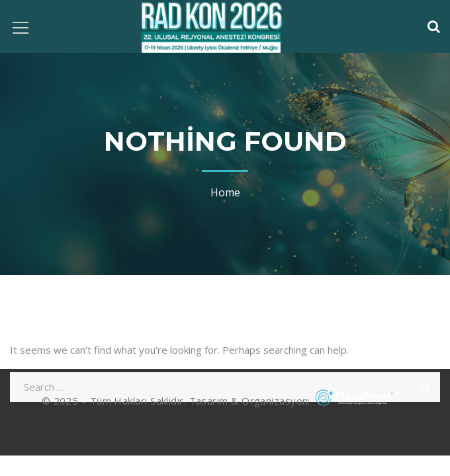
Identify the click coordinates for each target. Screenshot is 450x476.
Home (225, 192)
